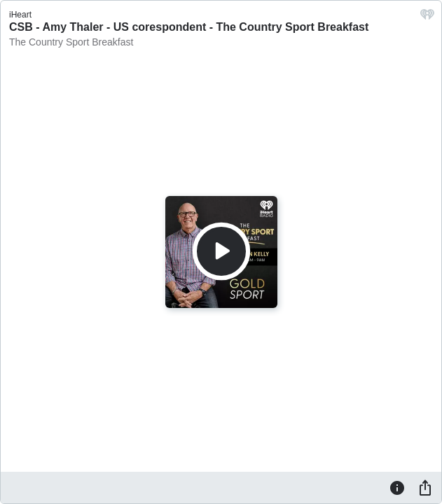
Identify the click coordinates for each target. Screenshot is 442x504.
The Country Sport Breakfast (71, 42)
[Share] (425, 487)
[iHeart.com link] (427, 18)
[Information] (397, 487)
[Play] (221, 251)
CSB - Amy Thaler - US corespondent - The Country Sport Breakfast (189, 27)
